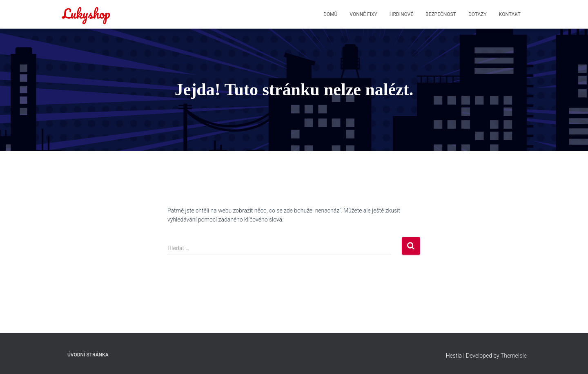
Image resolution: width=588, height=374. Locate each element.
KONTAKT (510, 14)
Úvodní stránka (88, 355)
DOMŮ (330, 14)
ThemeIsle (514, 356)
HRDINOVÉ (401, 14)
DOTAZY (478, 14)
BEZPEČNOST (441, 14)
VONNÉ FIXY (363, 14)
